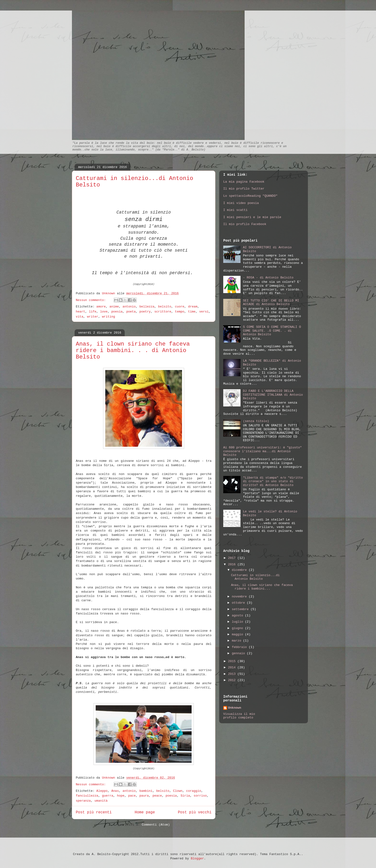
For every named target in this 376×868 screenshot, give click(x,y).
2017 (233, 558)
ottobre (239, 603)
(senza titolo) (256, 421)
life (93, 312)
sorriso (200, 796)
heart (80, 312)
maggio (238, 634)
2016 (233, 564)
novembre (240, 597)
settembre (241, 609)
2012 (233, 680)
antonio (129, 307)
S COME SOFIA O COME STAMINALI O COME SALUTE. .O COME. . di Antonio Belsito (272, 331)
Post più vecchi (195, 812)
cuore (180, 307)
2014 (233, 668)
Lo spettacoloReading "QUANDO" (250, 196)
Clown (178, 791)
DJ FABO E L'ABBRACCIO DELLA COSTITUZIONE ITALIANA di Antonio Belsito (273, 395)
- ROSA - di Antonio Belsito (268, 278)
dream (193, 307)
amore (101, 307)
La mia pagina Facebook (244, 182)
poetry (145, 312)
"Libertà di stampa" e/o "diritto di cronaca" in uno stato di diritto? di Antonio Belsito (273, 481)
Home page (145, 812)
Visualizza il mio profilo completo (239, 716)
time (192, 312)
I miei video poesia (241, 203)
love (104, 312)
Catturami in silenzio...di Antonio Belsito (255, 577)
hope (121, 796)
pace (132, 796)
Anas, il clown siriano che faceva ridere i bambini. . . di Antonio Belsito (133, 350)
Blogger (197, 859)
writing (109, 317)
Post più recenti (94, 812)
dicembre (240, 570)
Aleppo (102, 791)
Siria (185, 796)
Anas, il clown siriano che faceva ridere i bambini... (262, 587)
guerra (108, 796)
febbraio (240, 647)
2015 (233, 661)
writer (93, 317)
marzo (238, 641)
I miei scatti (235, 210)
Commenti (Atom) (156, 825)
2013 (233, 674)
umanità (101, 801)
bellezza (147, 307)
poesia (117, 312)
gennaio (239, 653)
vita (79, 317)
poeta (131, 312)
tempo (180, 312)
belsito (165, 307)
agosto (238, 616)
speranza (83, 801)
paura (144, 796)
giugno (238, 628)
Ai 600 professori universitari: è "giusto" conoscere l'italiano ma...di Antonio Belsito (263, 451)
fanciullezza (87, 796)
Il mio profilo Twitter (244, 189)
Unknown (109, 293)
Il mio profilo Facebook (245, 224)
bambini (146, 791)
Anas (115, 791)
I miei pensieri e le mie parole (252, 217)
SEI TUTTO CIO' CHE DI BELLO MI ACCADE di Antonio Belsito (271, 303)
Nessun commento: (92, 300)
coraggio (194, 791)
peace (157, 796)
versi (204, 312)
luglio (238, 622)
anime (114, 307)
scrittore (163, 312)
